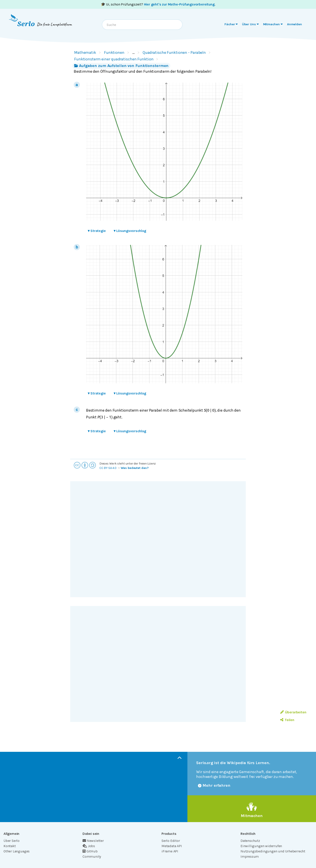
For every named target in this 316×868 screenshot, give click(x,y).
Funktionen (114, 52)
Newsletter (93, 841)
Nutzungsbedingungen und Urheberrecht (273, 851)
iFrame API (170, 851)
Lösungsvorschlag (130, 231)
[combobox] (142, 25)
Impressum (250, 856)
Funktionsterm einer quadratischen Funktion (114, 59)
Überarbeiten (293, 712)
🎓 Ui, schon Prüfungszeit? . (158, 4)
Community (92, 856)
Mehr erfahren (214, 785)
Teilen (287, 720)
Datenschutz (250, 841)
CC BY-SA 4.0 (108, 468)
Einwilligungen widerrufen (261, 846)
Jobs (89, 846)
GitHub (90, 851)
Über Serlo (12, 841)
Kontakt (10, 846)
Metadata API (172, 846)
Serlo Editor (171, 841)
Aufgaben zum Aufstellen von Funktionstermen (121, 66)
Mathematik (85, 52)
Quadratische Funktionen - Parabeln (174, 52)
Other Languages (17, 851)
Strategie (97, 231)
